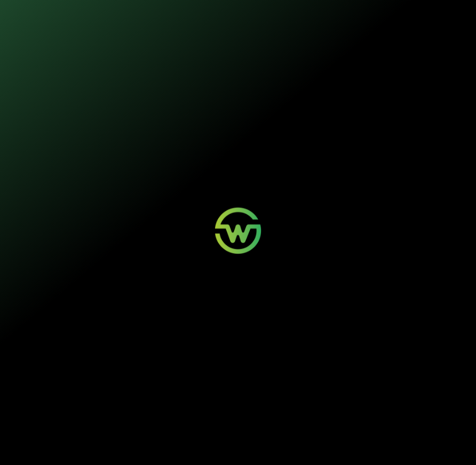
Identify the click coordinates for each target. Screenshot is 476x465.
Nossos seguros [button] (162, 14)
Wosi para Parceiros (320, 378)
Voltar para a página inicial (238, 254)
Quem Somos (396, 378)
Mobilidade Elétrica (152, 378)
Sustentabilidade (227, 14)
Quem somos (283, 14)
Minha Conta (228, 387)
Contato (307, 387)
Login (220, 378)
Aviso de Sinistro (233, 395)
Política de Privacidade (153, 442)
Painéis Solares (148, 387)
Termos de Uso (194, 442)
